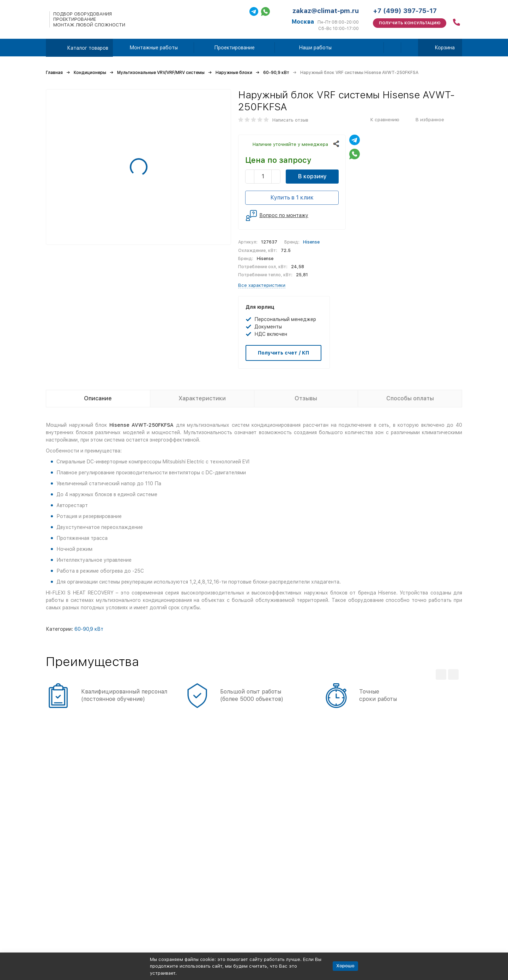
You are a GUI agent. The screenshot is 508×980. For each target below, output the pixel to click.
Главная (54, 73)
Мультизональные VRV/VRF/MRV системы (161, 73)
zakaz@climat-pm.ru (326, 11)
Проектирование (234, 48)
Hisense (311, 242)
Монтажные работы (154, 48)
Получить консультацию (410, 23)
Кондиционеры (90, 73)
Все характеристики (262, 285)
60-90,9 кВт (276, 73)
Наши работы (315, 48)
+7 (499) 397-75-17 (405, 11)
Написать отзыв (290, 120)
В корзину (312, 176)
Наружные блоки (234, 73)
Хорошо (345, 966)
